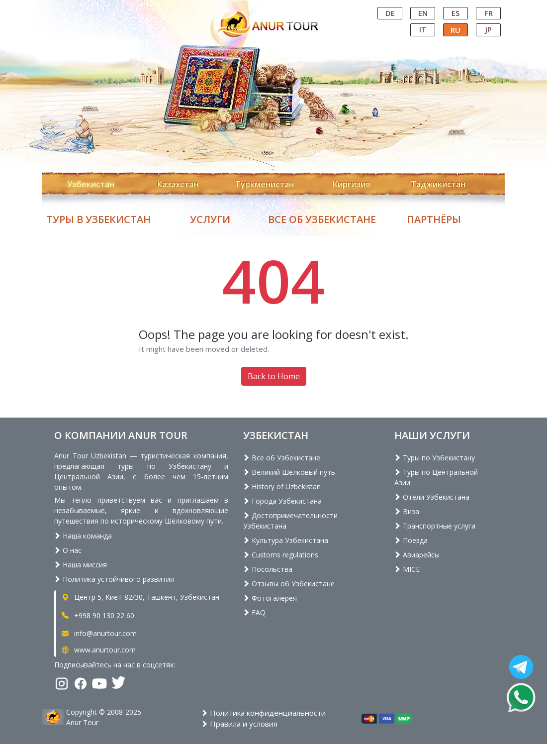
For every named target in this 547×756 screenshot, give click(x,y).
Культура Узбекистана (286, 540)
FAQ (254, 612)
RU (456, 30)
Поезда (411, 540)
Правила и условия (239, 724)
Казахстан (178, 184)
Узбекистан (91, 184)
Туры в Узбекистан (98, 219)
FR (489, 13)
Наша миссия (81, 565)
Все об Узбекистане (322, 219)
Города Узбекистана (282, 501)
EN (423, 13)
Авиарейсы (417, 555)
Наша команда (83, 536)
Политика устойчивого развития (114, 579)
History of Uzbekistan (282, 486)
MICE (407, 569)
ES (456, 13)
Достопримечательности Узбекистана (290, 521)
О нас (68, 550)
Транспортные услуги (435, 526)
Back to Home (274, 376)
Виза (407, 511)
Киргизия (351, 184)
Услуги (210, 219)
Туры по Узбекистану (435, 458)
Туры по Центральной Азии (436, 477)
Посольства (268, 569)
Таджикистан (438, 184)
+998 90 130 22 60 (97, 615)
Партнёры (434, 219)
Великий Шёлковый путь (289, 472)
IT (423, 29)
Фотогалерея (270, 598)
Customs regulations (281, 555)
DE (390, 13)
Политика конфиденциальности (264, 713)
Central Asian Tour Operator (273, 9)
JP (489, 29)
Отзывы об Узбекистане (289, 584)
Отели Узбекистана (432, 497)
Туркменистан (265, 184)
